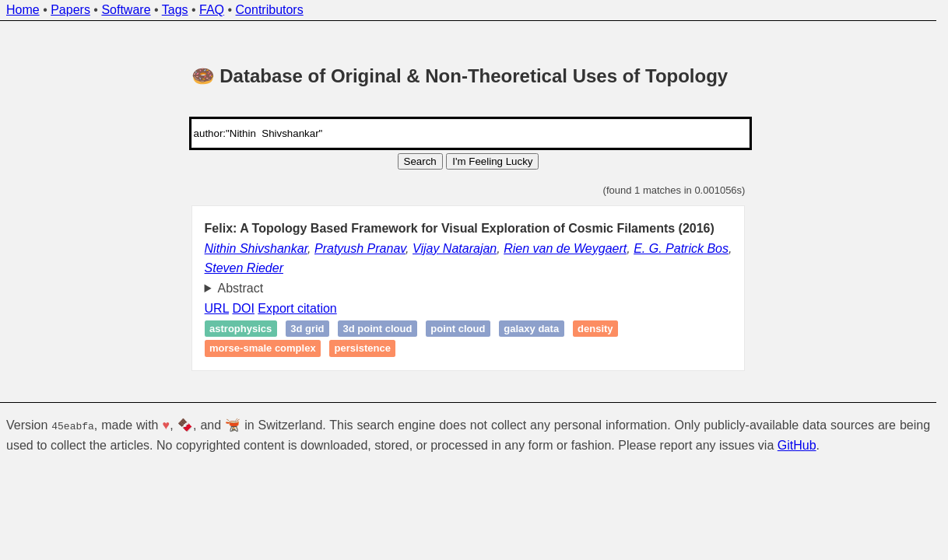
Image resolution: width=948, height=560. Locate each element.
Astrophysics (241, 329)
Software (126, 10)
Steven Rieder (244, 268)
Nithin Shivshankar (256, 248)
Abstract (241, 288)
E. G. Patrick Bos (681, 248)
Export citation (297, 308)
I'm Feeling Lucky (492, 161)
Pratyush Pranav (360, 248)
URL (217, 308)
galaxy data (531, 329)
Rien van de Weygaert (565, 248)
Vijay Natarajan (455, 248)
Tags (175, 10)
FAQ (212, 10)
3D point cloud (378, 329)
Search (420, 161)
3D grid (307, 329)
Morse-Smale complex (263, 349)
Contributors (270, 10)
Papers (70, 10)
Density (595, 329)
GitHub (797, 445)
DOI (243, 308)
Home (23, 10)
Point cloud (458, 329)
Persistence (363, 349)
